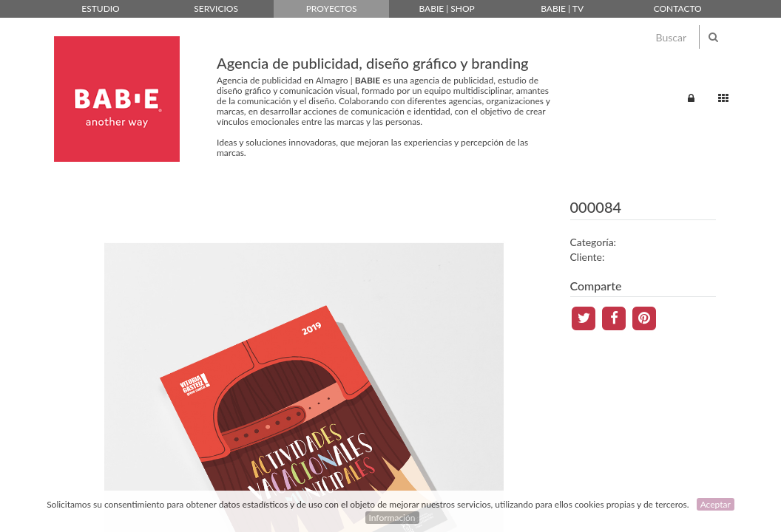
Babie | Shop (446, 8)
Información (392, 518)
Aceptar (716, 504)
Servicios (216, 8)
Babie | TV (562, 8)
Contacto (678, 8)
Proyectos (332, 8)
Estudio (100, 8)
